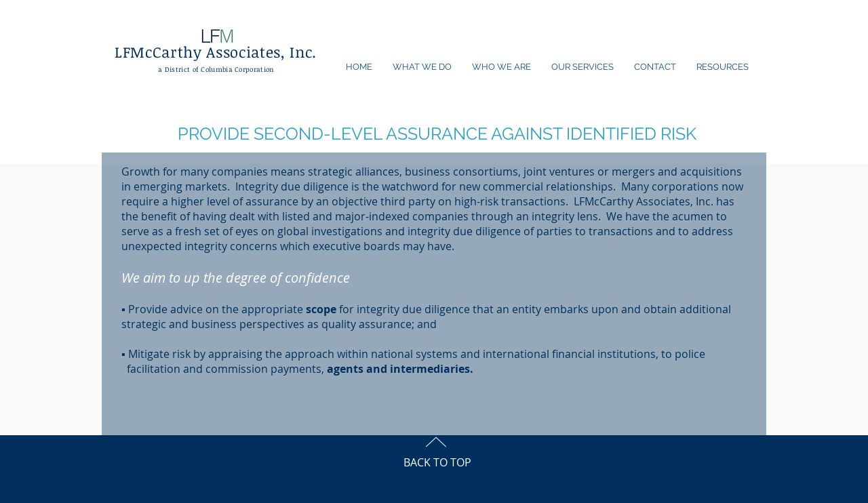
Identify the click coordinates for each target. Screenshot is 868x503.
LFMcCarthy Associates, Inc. (216, 52)
